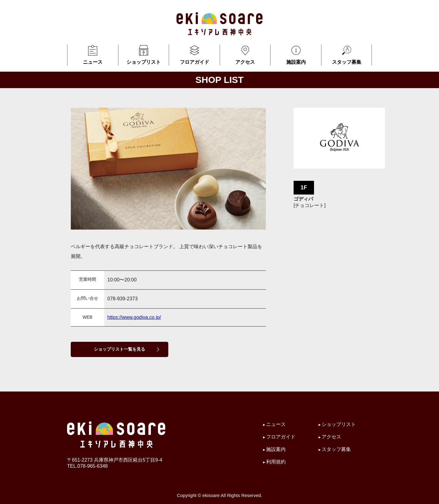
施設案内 (296, 55)
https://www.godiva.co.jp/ (134, 317)
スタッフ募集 (346, 55)
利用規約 (276, 462)
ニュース (93, 55)
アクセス (245, 55)
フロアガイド (194, 55)
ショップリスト (144, 55)
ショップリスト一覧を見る (120, 349)
